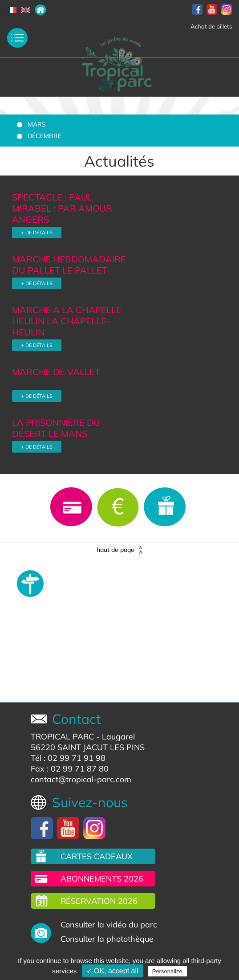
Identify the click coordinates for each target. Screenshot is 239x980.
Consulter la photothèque (107, 939)
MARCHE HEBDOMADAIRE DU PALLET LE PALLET (69, 265)
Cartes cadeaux (97, 856)
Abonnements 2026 (102, 879)
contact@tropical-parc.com (81, 779)
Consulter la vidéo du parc (109, 925)
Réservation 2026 (99, 901)
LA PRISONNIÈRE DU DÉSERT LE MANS (56, 428)
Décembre (45, 136)
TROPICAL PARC (62, 737)
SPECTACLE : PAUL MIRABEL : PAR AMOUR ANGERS (62, 208)
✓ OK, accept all (112, 971)
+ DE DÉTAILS (37, 233)
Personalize (167, 971)
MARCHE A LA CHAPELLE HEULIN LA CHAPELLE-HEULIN (67, 321)
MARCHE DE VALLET (56, 372)
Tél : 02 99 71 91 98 (68, 758)
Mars (37, 124)
